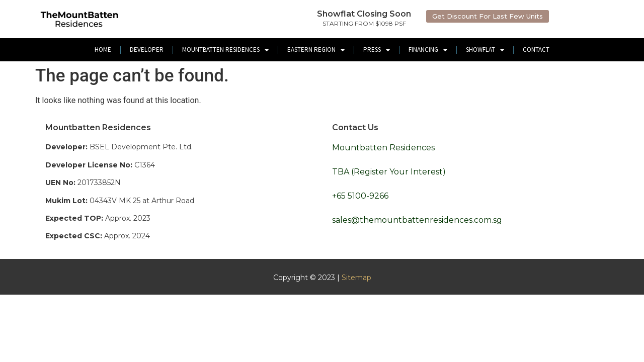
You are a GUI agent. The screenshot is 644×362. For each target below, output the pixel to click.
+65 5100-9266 (360, 196)
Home (103, 50)
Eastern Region (316, 50)
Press (377, 50)
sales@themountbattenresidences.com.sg (417, 220)
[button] (488, 16)
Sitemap (356, 278)
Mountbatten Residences (225, 50)
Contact (536, 50)
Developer (147, 50)
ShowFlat (485, 50)
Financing (428, 50)
